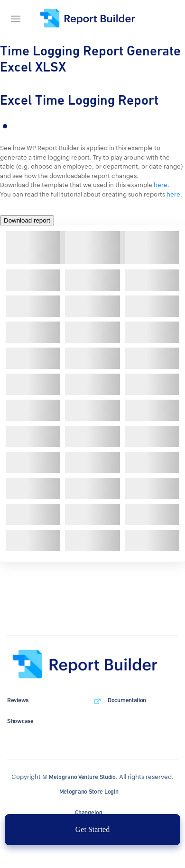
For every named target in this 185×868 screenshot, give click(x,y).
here (161, 185)
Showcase (20, 721)
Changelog (88, 812)
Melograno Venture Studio (82, 777)
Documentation (127, 700)
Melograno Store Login (89, 792)
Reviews (18, 700)
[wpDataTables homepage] (92, 665)
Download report (27, 220)
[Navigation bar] (19, 19)
